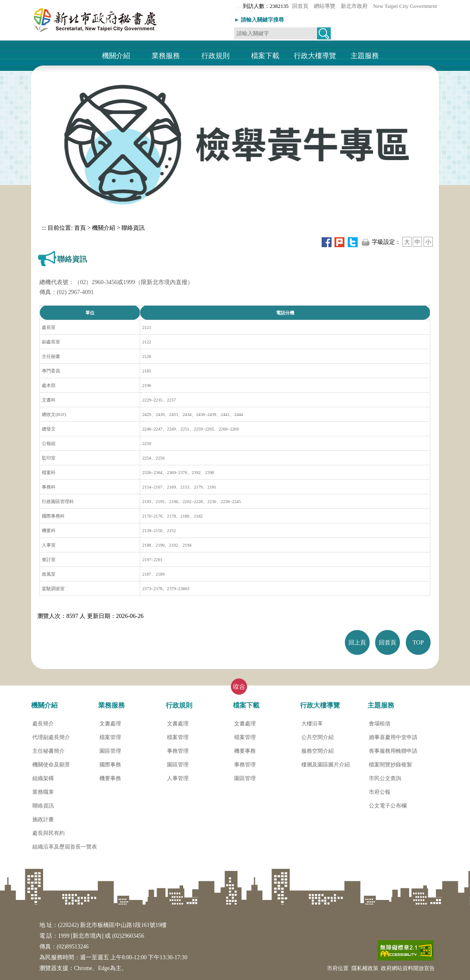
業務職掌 (43, 792)
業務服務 (166, 56)
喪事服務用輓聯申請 (393, 751)
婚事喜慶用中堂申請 (393, 737)
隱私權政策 (365, 968)
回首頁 (300, 6)
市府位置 (338, 968)
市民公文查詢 (385, 778)
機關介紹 (116, 56)
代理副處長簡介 (51, 737)
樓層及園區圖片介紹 (326, 765)
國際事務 (110, 765)
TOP (418, 642)
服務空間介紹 (317, 751)
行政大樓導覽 (315, 56)
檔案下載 (265, 56)
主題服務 (365, 56)
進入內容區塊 (16, 3)
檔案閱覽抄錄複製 (390, 765)
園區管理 (110, 751)
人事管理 (178, 778)
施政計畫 (43, 819)
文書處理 (110, 723)
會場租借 (380, 723)
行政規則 (216, 56)
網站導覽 (325, 6)
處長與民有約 (48, 833)
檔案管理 (110, 737)
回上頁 (357, 642)
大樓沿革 (312, 723)
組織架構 (43, 778)
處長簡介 (43, 723)
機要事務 (110, 778)
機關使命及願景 (51, 765)
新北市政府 (354, 6)
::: (239, 8)
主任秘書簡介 (48, 751)
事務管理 (178, 751)
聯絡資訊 (133, 228)
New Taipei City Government (405, 6)
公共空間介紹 (317, 737)
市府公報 (380, 792)
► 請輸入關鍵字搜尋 (259, 20)
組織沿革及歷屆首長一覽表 (65, 847)
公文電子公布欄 (388, 806)
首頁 (79, 228)
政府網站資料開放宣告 (408, 968)
